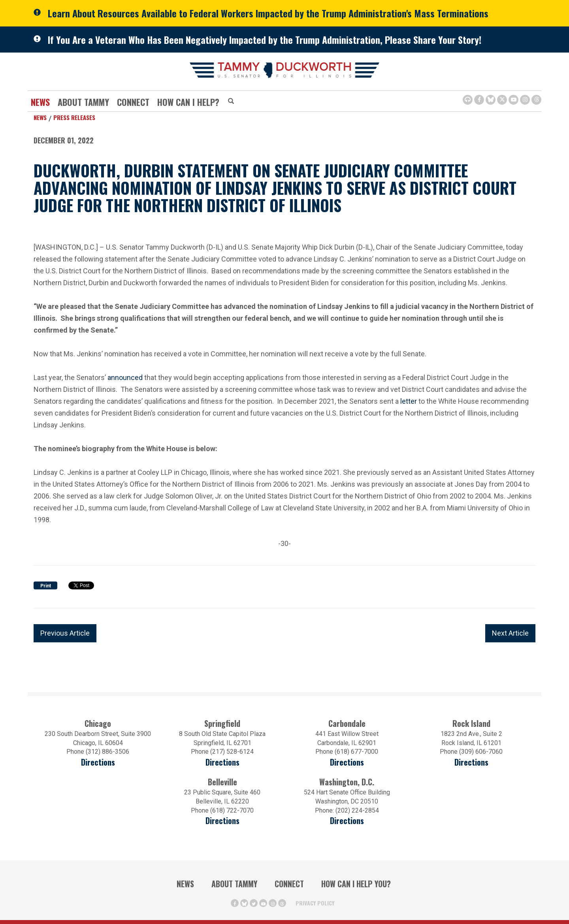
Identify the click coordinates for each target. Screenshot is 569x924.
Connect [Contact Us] (133, 102)
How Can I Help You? (356, 884)
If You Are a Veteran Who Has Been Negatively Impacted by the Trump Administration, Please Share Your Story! (265, 40)
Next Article (510, 633)
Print (46, 586)
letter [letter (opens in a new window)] (409, 400)
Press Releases (74, 117)
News (40, 102)
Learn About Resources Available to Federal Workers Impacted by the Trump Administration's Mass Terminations (268, 13)
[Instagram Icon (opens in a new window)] (525, 100)
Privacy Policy (315, 903)
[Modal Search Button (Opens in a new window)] (231, 102)
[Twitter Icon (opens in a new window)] (502, 100)
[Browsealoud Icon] (468, 100)
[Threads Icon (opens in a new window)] (536, 100)
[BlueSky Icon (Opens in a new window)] (491, 100)
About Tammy (83, 102)
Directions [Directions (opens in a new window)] (98, 762)
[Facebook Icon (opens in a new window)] (479, 100)
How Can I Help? (188, 102)
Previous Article (65, 633)
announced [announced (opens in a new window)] (125, 377)
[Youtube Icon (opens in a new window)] (513, 100)
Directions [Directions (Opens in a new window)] (222, 821)
